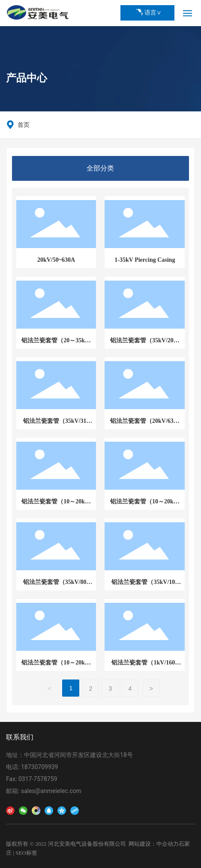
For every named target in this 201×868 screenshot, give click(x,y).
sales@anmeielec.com (51, 791)
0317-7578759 (38, 779)
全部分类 (100, 168)
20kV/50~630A (56, 260)
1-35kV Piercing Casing (145, 260)
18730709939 (40, 767)
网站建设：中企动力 (154, 844)
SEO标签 (26, 853)
